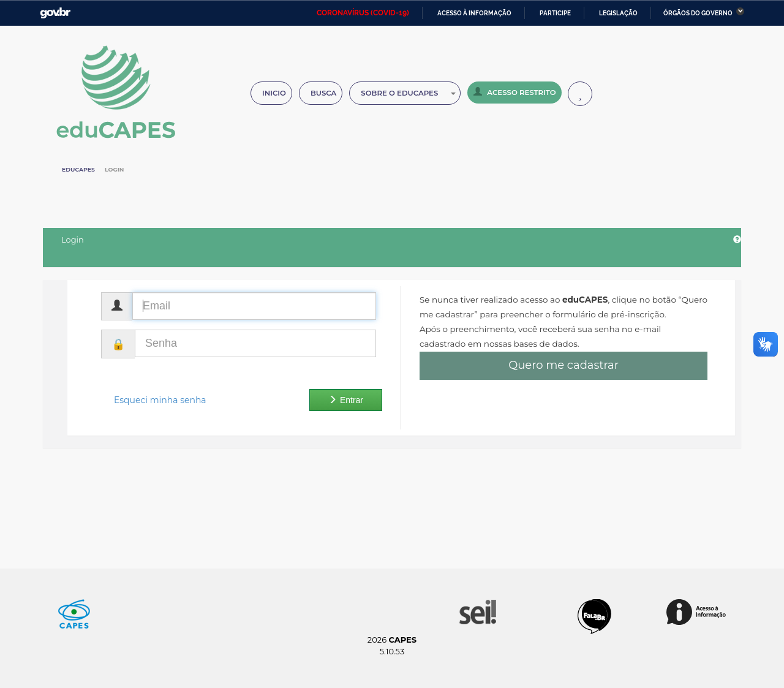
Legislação (618, 13)
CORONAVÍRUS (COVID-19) (363, 13)
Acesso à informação (474, 13)
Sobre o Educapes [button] (408, 93)
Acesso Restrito (514, 92)
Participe (555, 13)
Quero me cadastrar (563, 365)
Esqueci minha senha (160, 400)
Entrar (346, 400)
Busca (323, 93)
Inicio (274, 93)
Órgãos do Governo (698, 13)
